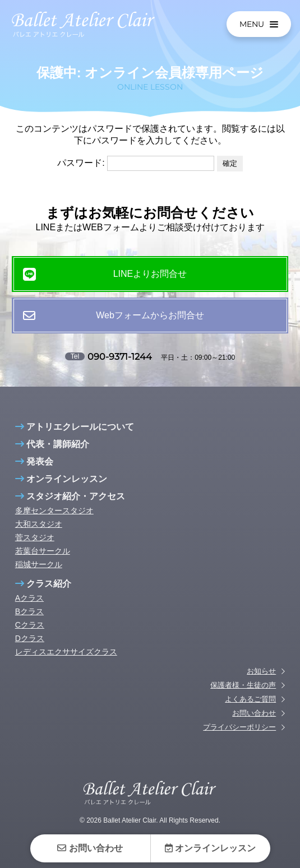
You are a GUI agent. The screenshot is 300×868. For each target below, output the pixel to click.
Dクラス (30, 647)
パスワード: (136, 163)
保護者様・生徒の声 (243, 694)
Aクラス (29, 607)
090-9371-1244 (120, 357)
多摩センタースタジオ (54, 519)
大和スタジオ (39, 533)
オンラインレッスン (61, 488)
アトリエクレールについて (75, 436)
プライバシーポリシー (239, 736)
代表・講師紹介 (52, 453)
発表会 (34, 470)
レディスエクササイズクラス (66, 661)
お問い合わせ (254, 722)
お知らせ (261, 680)
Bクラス (29, 620)
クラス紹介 (43, 593)
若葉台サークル (43, 560)
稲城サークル (39, 573)
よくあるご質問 (250, 708)
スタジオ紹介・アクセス (70, 505)
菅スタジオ (35, 546)
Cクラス (30, 634)
